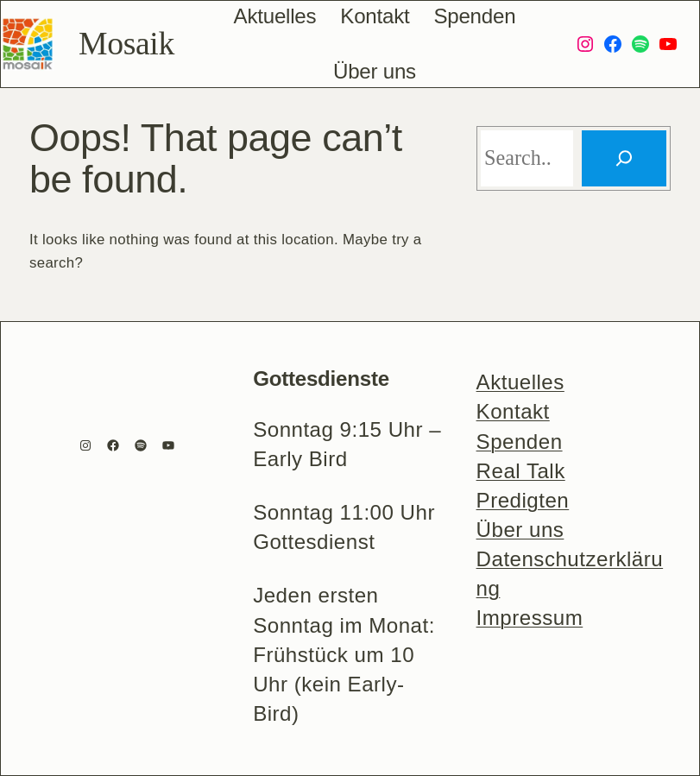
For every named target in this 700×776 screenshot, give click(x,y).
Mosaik (126, 43)
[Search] (624, 158)
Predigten (523, 500)
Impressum (530, 618)
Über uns (520, 530)
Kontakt (513, 411)
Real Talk (521, 471)
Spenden (520, 442)
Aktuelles (520, 382)
